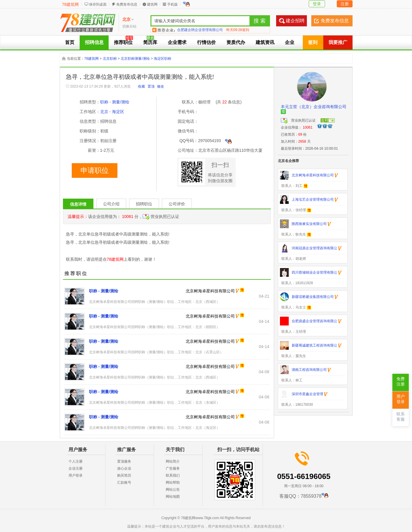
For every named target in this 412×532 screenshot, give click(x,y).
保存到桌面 (98, 4)
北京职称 (110, 59)
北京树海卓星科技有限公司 (210, 291)
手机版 (172, 4)
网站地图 (173, 497)
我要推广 (338, 42)
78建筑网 (71, 4)
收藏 (141, 86)
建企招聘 (295, 21)
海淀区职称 (163, 59)
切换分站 (129, 26)
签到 (313, 42)
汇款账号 (124, 482)
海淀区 (118, 112)
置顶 (151, 86)
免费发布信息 (127, 4)
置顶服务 (124, 461)
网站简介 (173, 461)
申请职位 (95, 170)
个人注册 (76, 461)
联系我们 (173, 475)
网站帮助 (173, 482)
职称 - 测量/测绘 (104, 291)
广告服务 (173, 468)
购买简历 (124, 475)
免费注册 (401, 382)
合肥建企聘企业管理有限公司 (200, 30)
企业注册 (76, 468)
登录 (317, 4)
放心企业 (124, 468)
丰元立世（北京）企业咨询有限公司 (314, 107)
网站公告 (173, 490)
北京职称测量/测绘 (135, 59)
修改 (160, 86)
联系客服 (401, 417)
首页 (70, 42)
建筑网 (152, 4)
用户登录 (76, 475)
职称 (104, 102)
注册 (345, 4)
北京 (104, 112)
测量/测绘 (121, 102)
